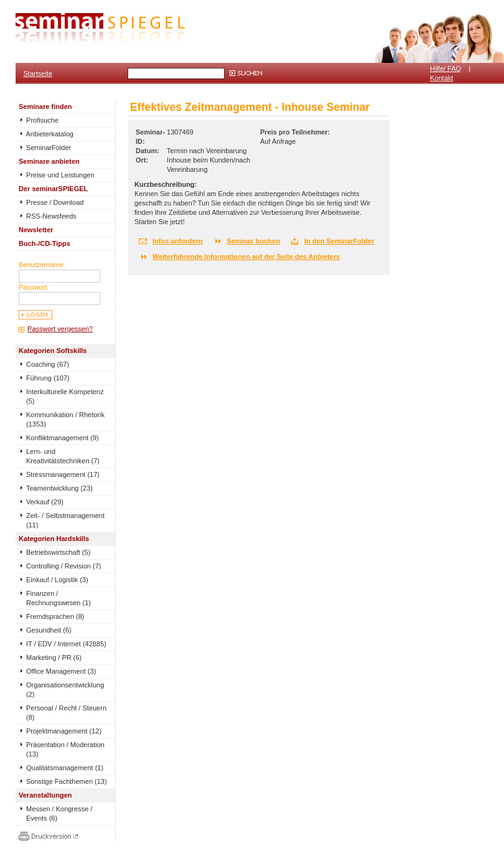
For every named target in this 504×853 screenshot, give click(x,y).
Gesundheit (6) (49, 630)
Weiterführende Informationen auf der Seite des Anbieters (246, 257)
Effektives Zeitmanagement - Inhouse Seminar (250, 107)
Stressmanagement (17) (63, 474)
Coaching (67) (48, 364)
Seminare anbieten (49, 161)
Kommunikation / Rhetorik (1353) (65, 419)
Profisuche (39, 120)
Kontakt (441, 78)
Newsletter (36, 230)
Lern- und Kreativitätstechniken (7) (63, 456)
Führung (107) (48, 378)
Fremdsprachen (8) (55, 616)
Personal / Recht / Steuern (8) (66, 713)
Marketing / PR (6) (54, 657)
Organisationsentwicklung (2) (65, 690)
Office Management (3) (61, 671)
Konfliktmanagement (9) (63, 438)
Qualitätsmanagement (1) (65, 768)
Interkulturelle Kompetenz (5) (65, 396)
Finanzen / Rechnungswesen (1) (58, 598)
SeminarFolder (45, 148)
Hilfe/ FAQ (446, 68)
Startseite (38, 73)
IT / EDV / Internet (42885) (66, 644)
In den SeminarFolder (339, 241)
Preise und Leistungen (57, 175)
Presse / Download (51, 202)
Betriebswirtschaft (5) (58, 552)
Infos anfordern (178, 241)
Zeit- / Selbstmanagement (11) (65, 520)
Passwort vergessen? (60, 329)
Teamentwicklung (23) (59, 488)
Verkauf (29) (45, 502)
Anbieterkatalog (46, 134)
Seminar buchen (253, 241)
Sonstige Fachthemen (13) (67, 781)
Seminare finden (45, 106)
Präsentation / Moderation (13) (65, 749)
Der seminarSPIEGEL (53, 189)
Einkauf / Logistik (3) (57, 580)
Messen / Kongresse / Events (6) (59, 813)
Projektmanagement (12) (64, 731)
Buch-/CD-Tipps (44, 243)
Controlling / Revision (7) (63, 566)
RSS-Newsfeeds (48, 216)
